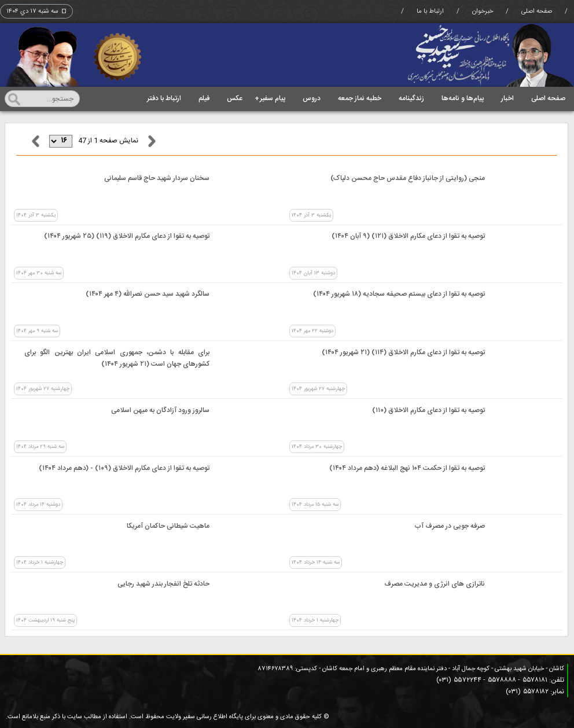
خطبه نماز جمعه (360, 98)
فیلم (204, 98)
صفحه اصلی (537, 12)
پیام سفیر (270, 98)
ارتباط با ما (430, 12)
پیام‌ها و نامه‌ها (463, 98)
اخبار (507, 98)
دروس (312, 98)
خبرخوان (483, 12)
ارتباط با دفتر (164, 98)
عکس (235, 98)
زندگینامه (411, 98)
